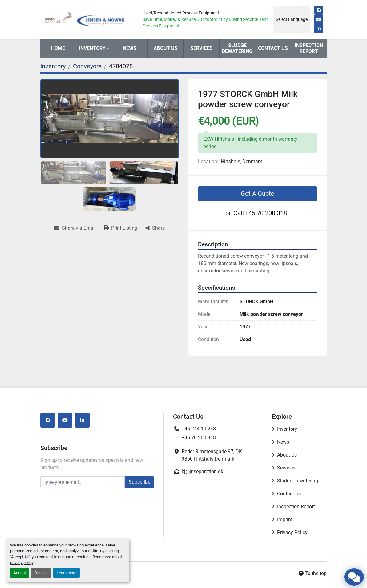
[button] (94, 48)
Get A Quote (258, 194)
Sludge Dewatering (237, 48)
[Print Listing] (121, 228)
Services (202, 48)
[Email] (83, 482)
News (130, 48)
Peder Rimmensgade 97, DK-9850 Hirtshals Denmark (212, 455)
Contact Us (273, 48)
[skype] (319, 10)
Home (58, 48)
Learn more (67, 573)
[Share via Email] (75, 228)
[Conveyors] (87, 66)
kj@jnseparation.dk (202, 471)
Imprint (285, 520)
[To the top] (313, 574)
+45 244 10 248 (199, 429)
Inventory (92, 48)
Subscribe (139, 482)
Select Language (292, 19)
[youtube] (319, 19)
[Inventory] (53, 66)
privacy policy (22, 563)
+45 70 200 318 (266, 213)
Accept (20, 573)
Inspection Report (309, 48)
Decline (41, 573)
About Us (166, 48)
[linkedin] (319, 29)
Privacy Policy (292, 532)
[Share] (155, 228)
